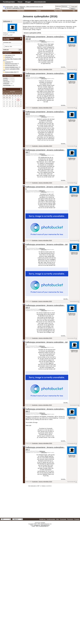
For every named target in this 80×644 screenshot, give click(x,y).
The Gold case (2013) (10, 65)
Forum (20, 2)
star (12, 84)
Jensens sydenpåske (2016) (45, 69)
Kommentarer (71, 69)
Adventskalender (40, 2)
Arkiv (58, 519)
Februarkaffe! (6, 82)
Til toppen (77, 519)
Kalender (39, 11)
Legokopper (8, 62)
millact (13, 82)
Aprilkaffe (5, 78)
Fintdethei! (12, 78)
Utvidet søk (6, 50)
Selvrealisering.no (45, 525)
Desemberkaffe (7, 85)
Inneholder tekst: (7, 42)
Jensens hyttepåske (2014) (12, 67)
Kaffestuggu (42, 41)
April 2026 (12, 91)
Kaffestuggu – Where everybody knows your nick (31, 7)
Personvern (70, 519)
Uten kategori (8, 55)
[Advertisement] (40, 503)
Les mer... (63, 67)
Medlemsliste (21, 11)
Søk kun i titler (8, 47)
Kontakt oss (43, 519)
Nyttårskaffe (6, 84)
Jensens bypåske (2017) (11, 72)
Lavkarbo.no (37, 525)
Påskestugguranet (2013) (11, 64)
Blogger (28, 2)
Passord (57, 8)
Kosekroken (35, 69)
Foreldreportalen (9, 2)
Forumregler (63, 519)
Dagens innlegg (58, 11)
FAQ (7, 11)
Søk (74, 11)
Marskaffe (6, 80)
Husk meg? (74, 7)
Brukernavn (58, 6)
